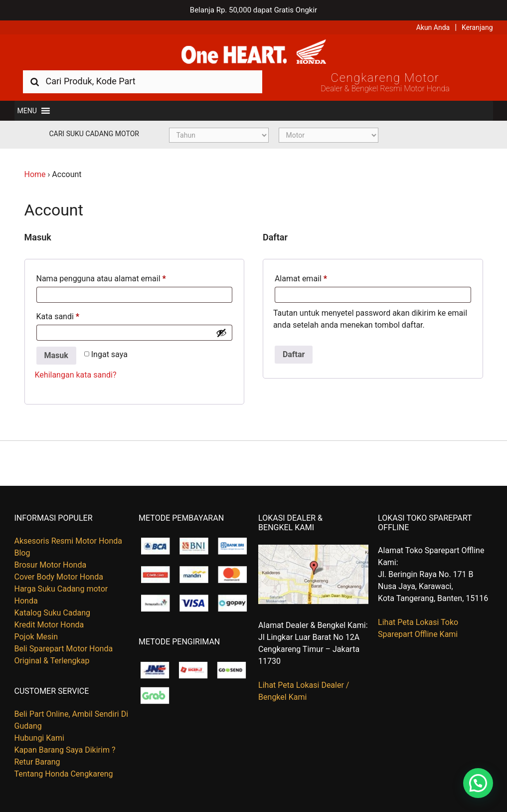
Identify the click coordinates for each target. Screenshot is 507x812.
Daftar (294, 354)
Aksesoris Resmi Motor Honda (69, 541)
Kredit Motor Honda (49, 625)
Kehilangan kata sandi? (76, 375)
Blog (22, 553)
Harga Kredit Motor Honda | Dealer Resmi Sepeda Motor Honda (254, 52)
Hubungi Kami (39, 738)
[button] (27, 111)
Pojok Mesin (36, 637)
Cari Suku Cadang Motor (94, 134)
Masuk (56, 355)
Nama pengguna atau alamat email (101, 279)
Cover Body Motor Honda (59, 577)
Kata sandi (58, 316)
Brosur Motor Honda (51, 565)
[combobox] (143, 81)
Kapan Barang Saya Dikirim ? (65, 750)
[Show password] (221, 333)
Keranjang (477, 27)
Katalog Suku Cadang (53, 613)
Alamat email (301, 279)
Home (35, 174)
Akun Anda (433, 27)
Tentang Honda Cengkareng (64, 774)
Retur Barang (37, 762)
